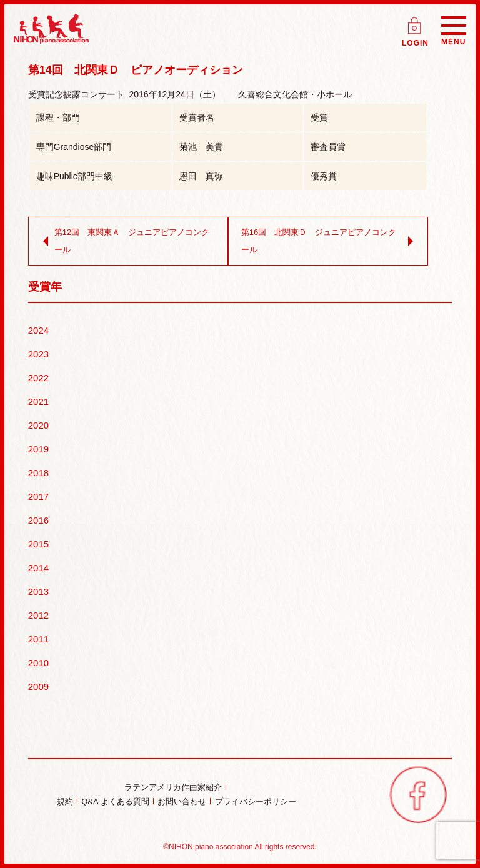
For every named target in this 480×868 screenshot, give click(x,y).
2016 (38, 520)
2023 (38, 354)
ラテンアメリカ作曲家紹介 (173, 787)
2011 (38, 639)
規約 (65, 801)
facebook (418, 794)
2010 (38, 663)
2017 (38, 496)
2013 (38, 591)
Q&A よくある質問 (115, 801)
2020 (38, 425)
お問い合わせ (182, 801)
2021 (38, 402)
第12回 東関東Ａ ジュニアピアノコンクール (124, 241)
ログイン (416, 22)
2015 (38, 544)
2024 (38, 330)
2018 (38, 473)
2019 (38, 449)
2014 (38, 568)
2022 (38, 378)
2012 (38, 615)
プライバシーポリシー (256, 801)
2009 (38, 686)
